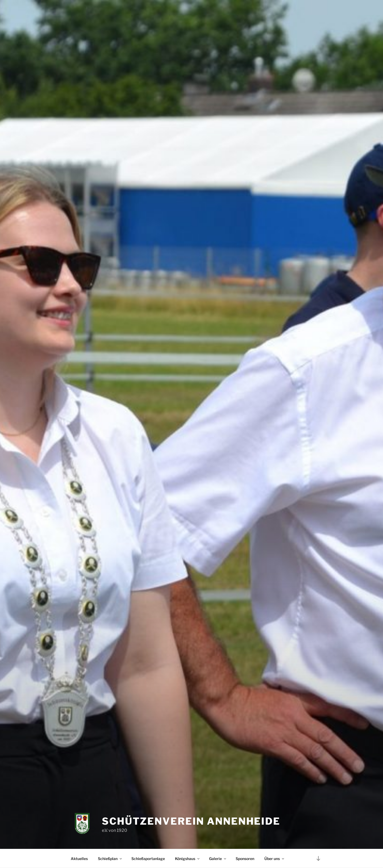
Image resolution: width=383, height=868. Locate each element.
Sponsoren (245, 859)
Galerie (218, 859)
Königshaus (188, 859)
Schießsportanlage (148, 859)
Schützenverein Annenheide (191, 821)
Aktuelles (79, 859)
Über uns (275, 859)
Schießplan (110, 859)
